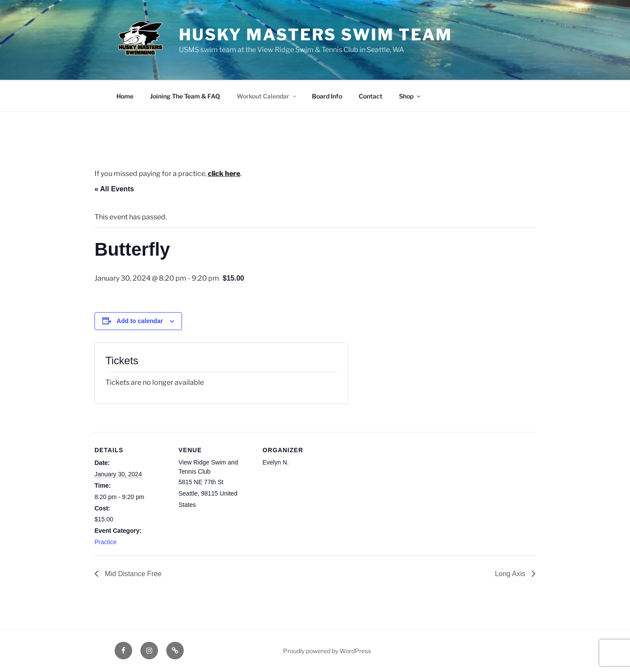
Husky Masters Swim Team (316, 35)
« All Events (114, 189)
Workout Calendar (267, 96)
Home (125, 96)
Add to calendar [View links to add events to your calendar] (140, 321)
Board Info (327, 96)
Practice (106, 542)
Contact (371, 96)
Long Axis (511, 574)
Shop (410, 96)
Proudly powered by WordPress (327, 651)
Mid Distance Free (132, 574)
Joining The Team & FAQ (185, 96)
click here (224, 174)
